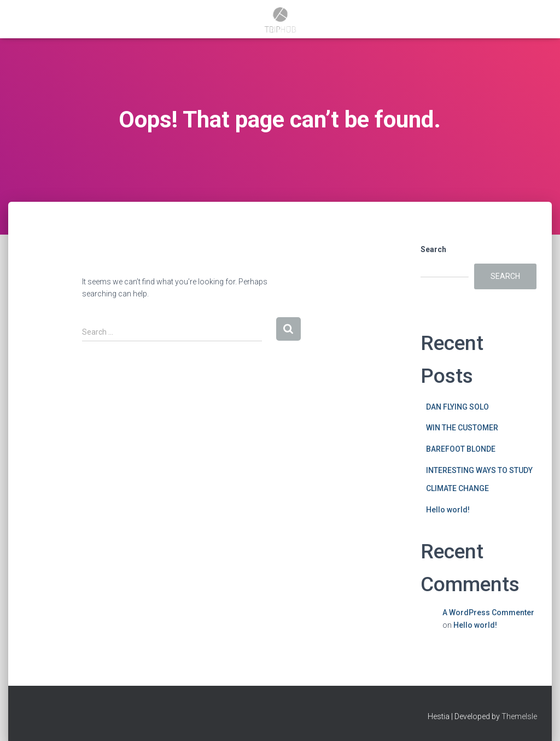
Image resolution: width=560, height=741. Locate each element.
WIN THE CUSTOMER (462, 428)
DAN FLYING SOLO (457, 407)
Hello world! (448, 510)
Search (433, 249)
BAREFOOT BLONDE (461, 449)
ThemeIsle (519, 716)
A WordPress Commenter (488, 612)
